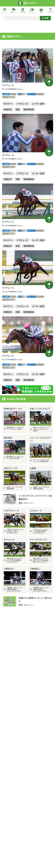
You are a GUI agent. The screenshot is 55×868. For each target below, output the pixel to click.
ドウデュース (22, 104)
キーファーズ (40, 94)
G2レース (13, 94)
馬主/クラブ (31, 94)
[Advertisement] (28, 26)
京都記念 (8, 109)
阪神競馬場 (29, 109)
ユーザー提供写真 (9, 97)
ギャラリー (8, 104)
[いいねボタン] (49, 82)
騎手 (19, 94)
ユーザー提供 (38, 104)
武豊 (23, 94)
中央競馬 (6, 94)
